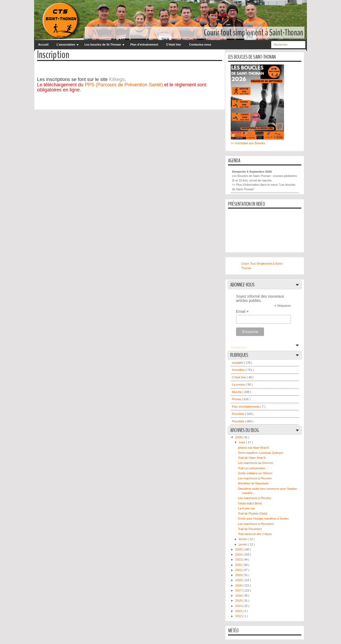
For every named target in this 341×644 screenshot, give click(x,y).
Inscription (53, 55)
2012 (239, 616)
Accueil (43, 44)
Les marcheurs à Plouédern (256, 524)
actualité (238, 363)
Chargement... (240, 347)
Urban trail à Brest (250, 503)
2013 (239, 611)
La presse (239, 384)
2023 (239, 560)
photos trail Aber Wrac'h (253, 448)
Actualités (239, 370)
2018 (239, 585)
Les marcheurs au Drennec (256, 463)
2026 (239, 437)
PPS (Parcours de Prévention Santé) (124, 85)
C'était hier (174, 44)
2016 (239, 596)
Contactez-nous (200, 44)
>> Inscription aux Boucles (248, 143)
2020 (239, 575)
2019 (239, 580)
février (243, 539)
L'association (66, 44)
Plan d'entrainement (144, 44)
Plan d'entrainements (246, 407)
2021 (239, 570)
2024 (239, 554)
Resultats (239, 414)
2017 (239, 590)
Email (242, 312)
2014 (239, 606)
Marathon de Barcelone (253, 483)
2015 (239, 601)
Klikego (117, 79)
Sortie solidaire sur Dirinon (255, 473)
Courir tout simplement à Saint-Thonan (254, 33)
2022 (239, 565)
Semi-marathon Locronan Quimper (260, 453)
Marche (237, 392)
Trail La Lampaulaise (251, 468)
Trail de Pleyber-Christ (252, 513)
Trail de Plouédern (250, 529)
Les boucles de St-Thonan (103, 44)
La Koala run (246, 508)
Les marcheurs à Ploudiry (255, 498)
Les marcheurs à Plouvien (255, 478)
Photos (237, 399)
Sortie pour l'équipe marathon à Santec (263, 519)
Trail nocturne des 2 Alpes (255, 534)
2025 (239, 549)
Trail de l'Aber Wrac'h (252, 458)
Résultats (239, 421)
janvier (243, 544)
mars (242, 442)
